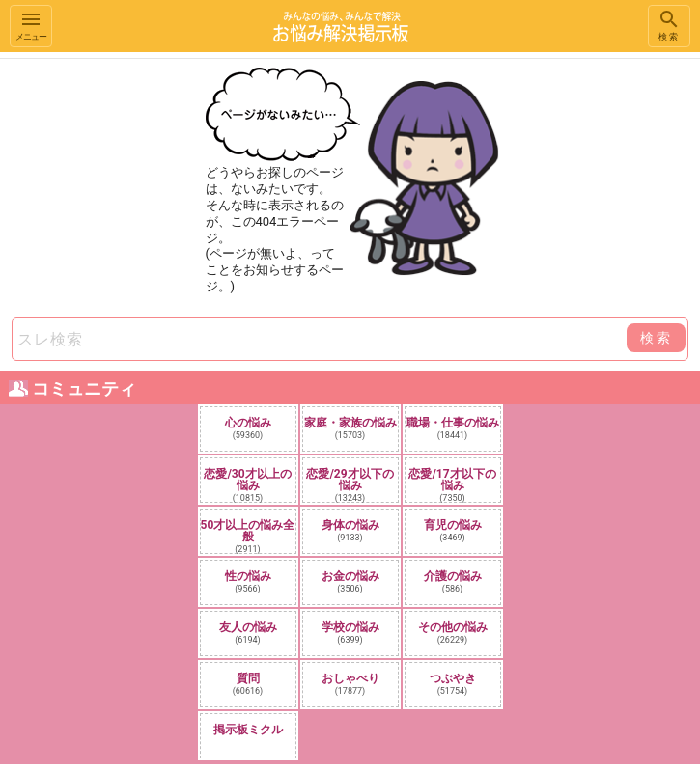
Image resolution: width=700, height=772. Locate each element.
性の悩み (248, 581)
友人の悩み (248, 633)
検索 (669, 25)
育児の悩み (453, 530)
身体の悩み (350, 530)
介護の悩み (453, 581)
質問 (248, 684)
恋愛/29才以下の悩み (350, 484)
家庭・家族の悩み (350, 428)
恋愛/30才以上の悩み (247, 484)
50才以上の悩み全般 (248, 536)
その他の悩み (453, 633)
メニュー (31, 25)
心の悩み (248, 428)
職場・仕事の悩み (453, 428)
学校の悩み (350, 633)
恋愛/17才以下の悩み (452, 484)
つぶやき (453, 684)
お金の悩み (350, 581)
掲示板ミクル (248, 730)
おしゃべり (350, 684)
